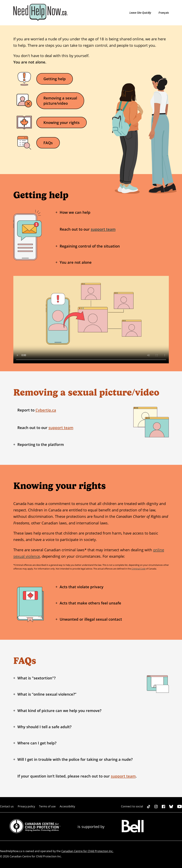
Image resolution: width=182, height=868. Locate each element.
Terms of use (47, 806)
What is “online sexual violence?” (47, 694)
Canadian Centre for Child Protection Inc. (87, 851)
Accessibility (67, 806)
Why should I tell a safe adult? (44, 727)
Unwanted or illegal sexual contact (91, 619)
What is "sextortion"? (37, 678)
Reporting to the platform (41, 444)
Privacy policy (26, 806)
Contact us (7, 806)
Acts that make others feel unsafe (90, 603)
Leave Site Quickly (141, 13)
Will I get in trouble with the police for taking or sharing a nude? (75, 759)
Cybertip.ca (46, 410)
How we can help (75, 212)
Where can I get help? (37, 743)
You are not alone (76, 262)
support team (103, 229)
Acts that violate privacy (82, 587)
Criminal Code (138, 569)
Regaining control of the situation (90, 246)
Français (164, 13)
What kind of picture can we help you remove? (59, 711)
